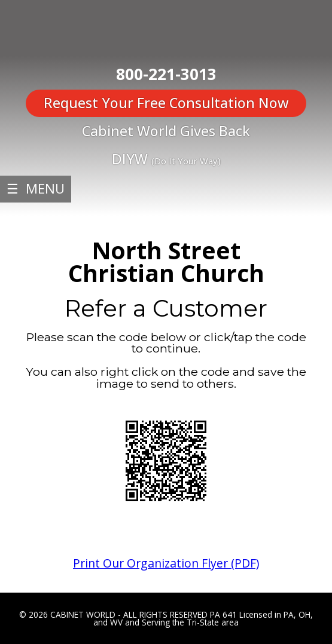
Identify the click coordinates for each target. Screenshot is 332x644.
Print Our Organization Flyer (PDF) (166, 563)
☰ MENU (36, 188)
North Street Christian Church (166, 262)
